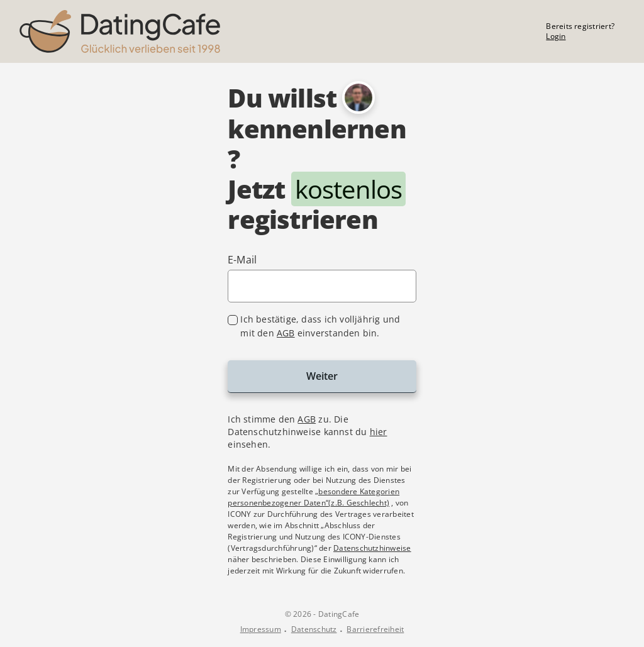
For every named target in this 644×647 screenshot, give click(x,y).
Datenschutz (314, 629)
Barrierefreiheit (375, 629)
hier (379, 432)
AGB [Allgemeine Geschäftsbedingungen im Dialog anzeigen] (307, 419)
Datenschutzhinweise (372, 548)
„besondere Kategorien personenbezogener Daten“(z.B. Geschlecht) (314, 497)
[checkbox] (322, 326)
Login (556, 36)
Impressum (261, 629)
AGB (286, 333)
